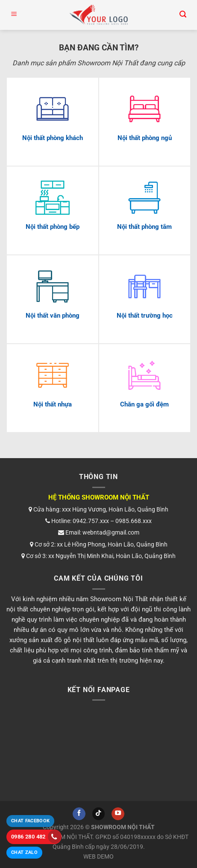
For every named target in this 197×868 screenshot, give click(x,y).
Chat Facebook (30, 821)
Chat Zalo (24, 852)
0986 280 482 (36, 837)
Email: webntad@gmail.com (99, 532)
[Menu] (14, 15)
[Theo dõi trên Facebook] (79, 814)
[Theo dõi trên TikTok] (99, 814)
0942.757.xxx (91, 521)
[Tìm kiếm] (183, 15)
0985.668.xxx (134, 521)
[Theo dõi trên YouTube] (118, 814)
